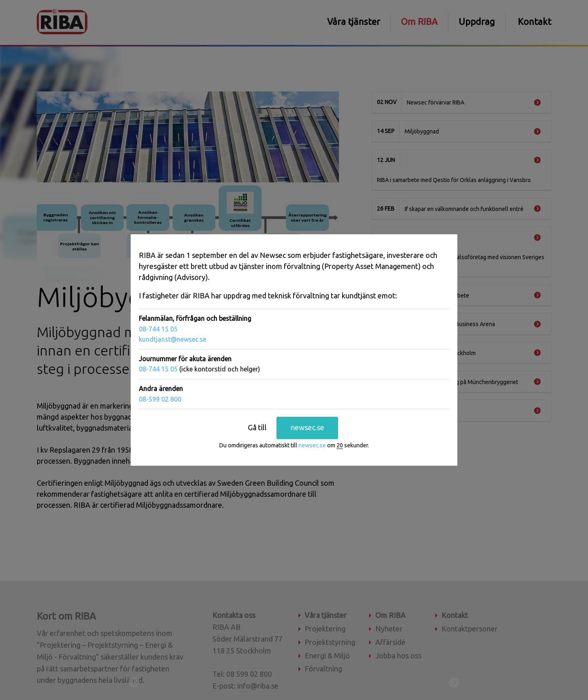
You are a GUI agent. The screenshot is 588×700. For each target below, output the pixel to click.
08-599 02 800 (160, 399)
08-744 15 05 (158, 329)
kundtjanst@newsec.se (173, 339)
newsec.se (307, 427)
